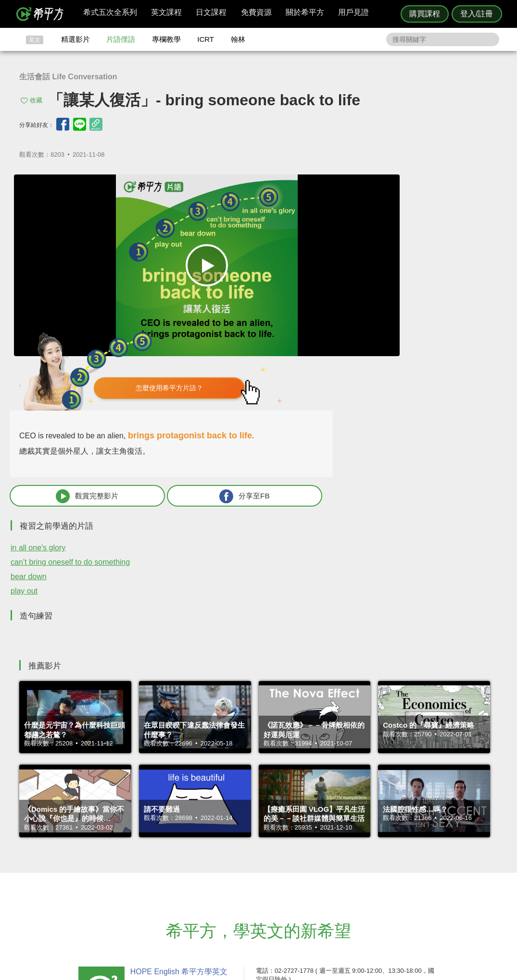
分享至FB (444, 321)
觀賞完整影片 (361, 321)
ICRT (206, 39)
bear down (339, 402)
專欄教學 (166, 39)
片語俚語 (121, 39)
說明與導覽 (365, 863)
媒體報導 (316, 881)
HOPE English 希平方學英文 (177, 797)
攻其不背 (270, 854)
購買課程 (425, 14)
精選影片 (76, 39)
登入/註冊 (477, 14)
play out (334, 416)
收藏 (36, 100)
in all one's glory (348, 373)
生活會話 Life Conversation (68, 77)
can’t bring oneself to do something (380, 388)
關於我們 (316, 872)
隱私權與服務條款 (375, 854)
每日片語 (270, 872)
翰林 (238, 39)
